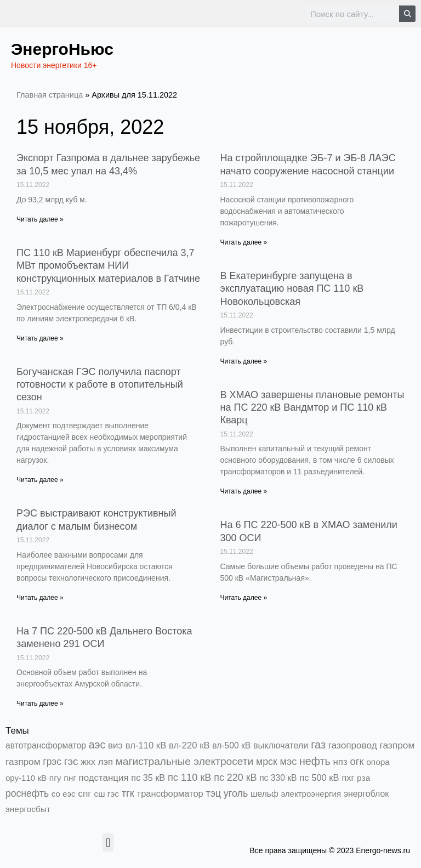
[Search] (407, 14)
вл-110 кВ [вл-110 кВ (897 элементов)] (146, 745)
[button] (108, 843)
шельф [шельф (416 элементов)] (264, 794)
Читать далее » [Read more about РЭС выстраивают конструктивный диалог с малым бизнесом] (40, 598)
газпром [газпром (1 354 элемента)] (23, 762)
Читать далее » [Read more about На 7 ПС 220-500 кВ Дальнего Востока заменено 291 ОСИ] (40, 704)
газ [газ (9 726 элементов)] (318, 745)
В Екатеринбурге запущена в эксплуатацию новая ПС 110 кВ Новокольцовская (292, 289)
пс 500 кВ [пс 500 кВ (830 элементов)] (319, 778)
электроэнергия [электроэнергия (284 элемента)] (311, 794)
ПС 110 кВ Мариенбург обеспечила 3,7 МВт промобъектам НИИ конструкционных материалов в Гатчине (108, 266)
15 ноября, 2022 (90, 127)
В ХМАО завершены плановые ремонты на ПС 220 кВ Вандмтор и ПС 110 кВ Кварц (312, 408)
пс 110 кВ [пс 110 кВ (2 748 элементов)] (190, 777)
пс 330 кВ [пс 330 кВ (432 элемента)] (278, 778)
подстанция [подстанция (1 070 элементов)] (104, 778)
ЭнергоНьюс (62, 49)
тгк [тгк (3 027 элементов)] (128, 793)
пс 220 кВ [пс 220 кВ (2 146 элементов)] (235, 778)
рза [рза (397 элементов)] (363, 778)
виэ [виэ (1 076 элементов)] (115, 745)
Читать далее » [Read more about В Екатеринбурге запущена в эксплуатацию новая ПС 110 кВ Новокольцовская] (244, 361)
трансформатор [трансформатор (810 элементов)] (170, 794)
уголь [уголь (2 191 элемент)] (236, 793)
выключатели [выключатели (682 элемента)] (281, 745)
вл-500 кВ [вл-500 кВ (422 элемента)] (231, 745)
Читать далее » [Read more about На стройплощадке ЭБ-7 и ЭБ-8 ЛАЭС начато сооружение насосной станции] (244, 242)
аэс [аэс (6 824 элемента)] (97, 745)
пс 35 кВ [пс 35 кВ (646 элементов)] (148, 778)
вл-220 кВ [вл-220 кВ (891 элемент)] (189, 745)
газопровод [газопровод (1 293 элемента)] (353, 745)
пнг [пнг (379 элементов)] (70, 778)
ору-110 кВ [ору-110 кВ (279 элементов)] (26, 778)
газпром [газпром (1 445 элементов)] (397, 745)
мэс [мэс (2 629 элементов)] (288, 762)
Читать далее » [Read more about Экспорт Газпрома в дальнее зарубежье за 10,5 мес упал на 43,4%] (40, 219)
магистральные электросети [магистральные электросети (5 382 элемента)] (185, 761)
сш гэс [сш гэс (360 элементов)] (106, 794)
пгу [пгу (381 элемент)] (55, 778)
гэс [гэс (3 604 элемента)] (71, 761)
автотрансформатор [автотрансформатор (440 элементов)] (46, 745)
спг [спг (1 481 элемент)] (84, 793)
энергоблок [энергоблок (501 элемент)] (366, 794)
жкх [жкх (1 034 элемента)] (88, 762)
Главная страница (50, 95)
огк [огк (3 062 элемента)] (357, 761)
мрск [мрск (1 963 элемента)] (267, 762)
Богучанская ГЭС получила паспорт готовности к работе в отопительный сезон (100, 385)
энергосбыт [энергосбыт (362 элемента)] (28, 809)
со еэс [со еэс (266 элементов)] (64, 794)
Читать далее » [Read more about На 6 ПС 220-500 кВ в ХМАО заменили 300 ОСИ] (244, 598)
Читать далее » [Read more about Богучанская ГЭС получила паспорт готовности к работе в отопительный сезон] (40, 480)
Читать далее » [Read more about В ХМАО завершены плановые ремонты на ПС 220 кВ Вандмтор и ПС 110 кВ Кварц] (244, 491)
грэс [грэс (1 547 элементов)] (52, 762)
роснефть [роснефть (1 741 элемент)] (27, 793)
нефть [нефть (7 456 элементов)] (315, 761)
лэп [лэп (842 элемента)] (106, 762)
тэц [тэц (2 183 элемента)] (214, 793)
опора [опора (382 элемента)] (378, 762)
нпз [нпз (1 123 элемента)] (340, 762)
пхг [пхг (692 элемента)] (348, 778)
